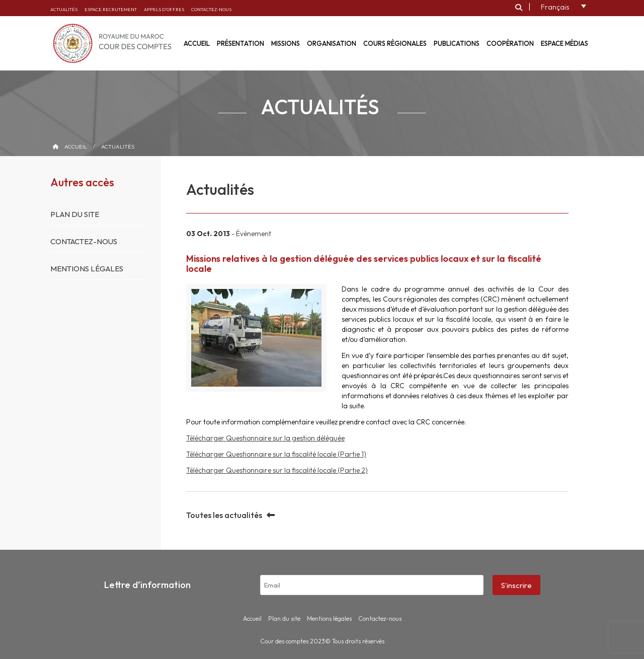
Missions (286, 43)
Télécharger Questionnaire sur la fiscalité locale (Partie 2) (277, 470)
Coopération (510, 43)
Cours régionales (395, 43)
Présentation (240, 43)
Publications (457, 43)
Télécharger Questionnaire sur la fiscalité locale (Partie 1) (276, 454)
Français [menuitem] (555, 7)
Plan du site (75, 214)
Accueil (76, 147)
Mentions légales (87, 269)
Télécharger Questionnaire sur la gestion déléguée (265, 438)
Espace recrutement (111, 9)
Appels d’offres (164, 9)
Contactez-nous (211, 9)
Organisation (332, 43)
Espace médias (565, 43)
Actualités (64, 9)
